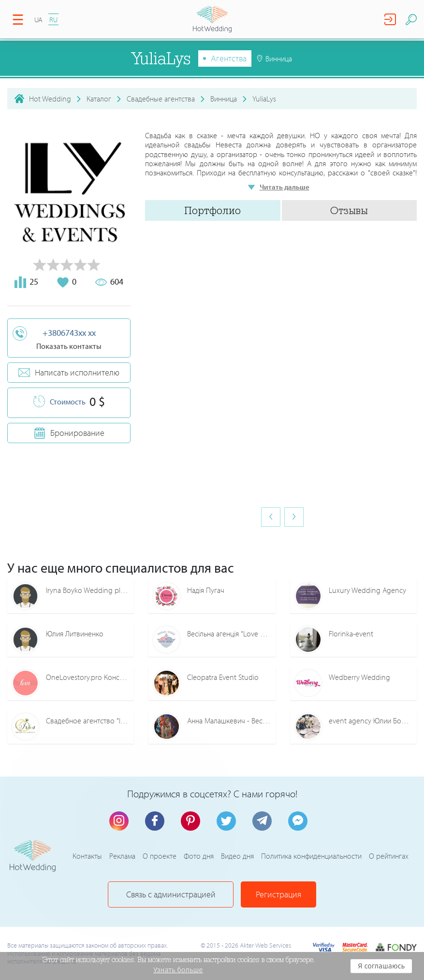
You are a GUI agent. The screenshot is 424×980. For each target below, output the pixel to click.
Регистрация (278, 894)
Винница (224, 99)
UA (38, 20)
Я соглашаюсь (381, 966)
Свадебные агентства (161, 99)
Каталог (99, 99)
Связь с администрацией (171, 894)
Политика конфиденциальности (311, 856)
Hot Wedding (50, 99)
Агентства (229, 58)
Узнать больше (178, 970)
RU (53, 20)
